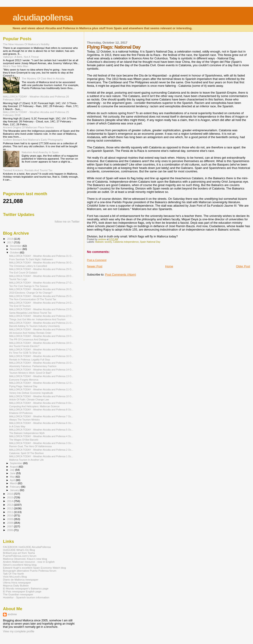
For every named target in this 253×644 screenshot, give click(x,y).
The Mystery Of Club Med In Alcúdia (43, 78)
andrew (12, 614)
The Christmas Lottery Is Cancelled (28, 266)
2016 (10, 494)
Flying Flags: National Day (23, 386)
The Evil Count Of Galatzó (23, 273)
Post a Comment (97, 260)
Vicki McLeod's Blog (15, 577)
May (13, 477)
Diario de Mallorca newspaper (21, 580)
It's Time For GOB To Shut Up (25, 353)
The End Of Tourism (20, 306)
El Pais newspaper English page (22, 591)
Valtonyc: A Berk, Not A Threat (21, 57)
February (16, 487)
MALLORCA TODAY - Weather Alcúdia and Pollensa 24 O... (41, 303)
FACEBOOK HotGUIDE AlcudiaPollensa (27, 547)
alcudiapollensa (43, 17)
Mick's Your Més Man (16, 66)
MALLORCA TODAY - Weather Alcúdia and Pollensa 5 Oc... (41, 430)
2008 (10, 523)
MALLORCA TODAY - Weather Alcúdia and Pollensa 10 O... (41, 396)
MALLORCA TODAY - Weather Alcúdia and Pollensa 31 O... (41, 256)
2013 (10, 505)
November (16, 249)
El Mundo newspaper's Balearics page (26, 588)
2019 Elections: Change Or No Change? (31, 293)
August (14, 467)
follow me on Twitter (67, 222)
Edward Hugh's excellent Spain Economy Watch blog (34, 568)
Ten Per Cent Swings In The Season (29, 286)
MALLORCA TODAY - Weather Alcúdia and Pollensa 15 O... (41, 363)
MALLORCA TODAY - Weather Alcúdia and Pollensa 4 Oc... (41, 436)
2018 (10, 239)
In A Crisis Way (17, 426)
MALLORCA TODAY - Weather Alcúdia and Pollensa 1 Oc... (41, 456)
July (13, 470)
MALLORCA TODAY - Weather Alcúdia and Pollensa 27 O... (41, 283)
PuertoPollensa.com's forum (20, 556)
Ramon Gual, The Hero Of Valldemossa (30, 446)
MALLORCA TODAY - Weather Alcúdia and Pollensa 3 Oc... (41, 443)
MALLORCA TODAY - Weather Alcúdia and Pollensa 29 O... (41, 269)
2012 (10, 508)
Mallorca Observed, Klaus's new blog (25, 559)
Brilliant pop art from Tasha (19, 553)
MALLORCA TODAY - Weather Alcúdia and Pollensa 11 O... (41, 389)
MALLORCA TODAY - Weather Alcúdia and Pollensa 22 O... (41, 316)
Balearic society (104, 242)
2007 (10, 526)
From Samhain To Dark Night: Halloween (31, 259)
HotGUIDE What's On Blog (19, 550)
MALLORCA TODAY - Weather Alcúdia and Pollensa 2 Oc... (41, 450)
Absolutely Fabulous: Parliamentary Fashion (33, 366)
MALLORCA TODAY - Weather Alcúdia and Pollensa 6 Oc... (41, 423)
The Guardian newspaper (18, 594)
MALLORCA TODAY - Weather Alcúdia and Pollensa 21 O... (41, 323)
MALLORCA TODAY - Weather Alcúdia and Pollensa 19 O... (41, 336)
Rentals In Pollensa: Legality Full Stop (29, 360)
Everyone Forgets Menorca (24, 380)
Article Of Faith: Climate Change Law (29, 400)
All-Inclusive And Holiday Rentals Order (30, 333)
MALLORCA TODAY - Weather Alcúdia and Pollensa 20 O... (41, 329)
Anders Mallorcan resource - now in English (29, 562)
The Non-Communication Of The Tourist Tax (33, 299)
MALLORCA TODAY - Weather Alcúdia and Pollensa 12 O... (41, 383)
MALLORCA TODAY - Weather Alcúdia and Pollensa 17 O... (41, 350)
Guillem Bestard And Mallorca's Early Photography (33, 140)
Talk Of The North (13, 574)
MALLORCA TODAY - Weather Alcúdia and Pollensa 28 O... (41, 276)
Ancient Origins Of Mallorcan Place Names (28, 127)
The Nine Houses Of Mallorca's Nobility (26, 44)
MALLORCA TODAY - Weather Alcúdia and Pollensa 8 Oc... (41, 410)
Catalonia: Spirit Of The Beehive (26, 453)
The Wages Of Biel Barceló (24, 440)
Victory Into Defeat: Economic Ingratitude (31, 393)
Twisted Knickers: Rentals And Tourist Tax (28, 170)
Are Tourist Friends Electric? (24, 346)
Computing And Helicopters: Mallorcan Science (34, 406)
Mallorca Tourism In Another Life (26, 460)
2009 (10, 519)
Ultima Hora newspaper (17, 582)
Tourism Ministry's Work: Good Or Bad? (30, 373)
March (14, 483)
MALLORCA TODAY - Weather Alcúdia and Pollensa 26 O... (41, 289)
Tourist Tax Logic (18, 279)
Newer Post (95, 266)
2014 (10, 501)
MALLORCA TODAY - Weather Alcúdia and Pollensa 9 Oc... (41, 403)
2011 (10, 512)
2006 (10, 530)
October (15, 252)
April (13, 480)
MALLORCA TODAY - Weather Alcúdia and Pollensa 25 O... (41, 296)
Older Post (243, 266)
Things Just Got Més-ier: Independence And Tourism (37, 319)
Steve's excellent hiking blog (20, 565)
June (13, 473)
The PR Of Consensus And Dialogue (29, 339)
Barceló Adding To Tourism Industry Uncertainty (35, 326)
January (15, 490)
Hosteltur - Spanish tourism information (26, 597)
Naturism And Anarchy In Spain (40, 152)
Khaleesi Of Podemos (21, 413)
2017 (10, 242)
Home (169, 266)
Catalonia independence (126, 242)
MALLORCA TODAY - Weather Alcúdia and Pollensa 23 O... (41, 309)
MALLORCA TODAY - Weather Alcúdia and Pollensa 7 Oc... (41, 416)
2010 (10, 515)
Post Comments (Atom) (121, 275)
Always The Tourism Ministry (24, 420)
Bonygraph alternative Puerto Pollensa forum (30, 571)
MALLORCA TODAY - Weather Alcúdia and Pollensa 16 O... (41, 356)
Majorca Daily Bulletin (16, 585)
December (16, 246)
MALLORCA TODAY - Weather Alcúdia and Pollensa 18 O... (41, 343)
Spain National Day (150, 242)
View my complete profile (19, 631)
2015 (10, 497)
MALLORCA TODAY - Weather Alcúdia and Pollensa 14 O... (41, 370)
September (17, 463)
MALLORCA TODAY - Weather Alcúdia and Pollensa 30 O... (41, 263)
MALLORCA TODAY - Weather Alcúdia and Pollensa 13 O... (41, 376)
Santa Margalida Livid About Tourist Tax (30, 313)
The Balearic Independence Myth (27, 433)
